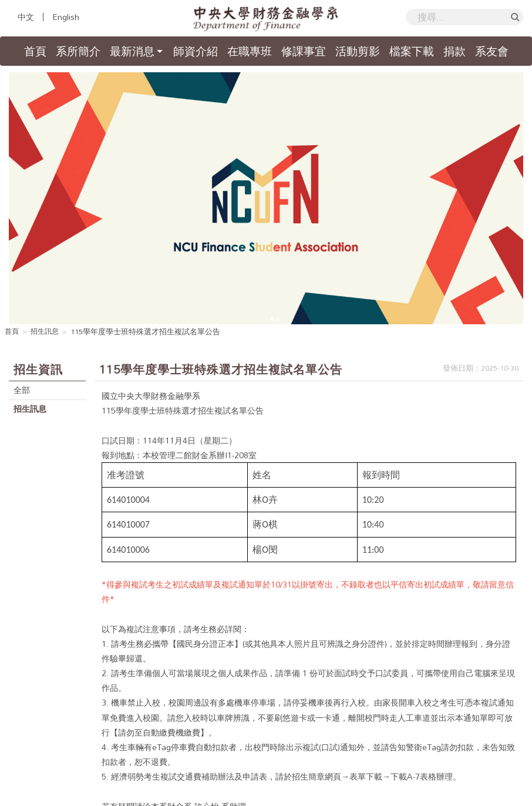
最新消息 (132, 51)
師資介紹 (196, 51)
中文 (26, 17)
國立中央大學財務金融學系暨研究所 (161, 793)
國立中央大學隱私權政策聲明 (453, 771)
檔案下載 (412, 51)
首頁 (38, 51)
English (66, 17)
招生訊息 (47, 208)
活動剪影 (358, 51)
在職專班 (250, 51)
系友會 (492, 51)
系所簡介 (78, 51)
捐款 (454, 51)
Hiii (376, 793)
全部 (23, 267)
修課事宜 (304, 51)
